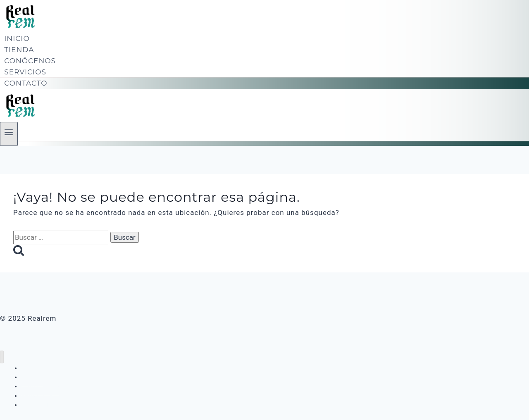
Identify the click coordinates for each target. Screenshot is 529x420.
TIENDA (19, 50)
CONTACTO (26, 83)
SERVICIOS (25, 72)
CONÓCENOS (30, 61)
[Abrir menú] (9, 134)
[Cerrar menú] (2, 357)
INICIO (17, 38)
